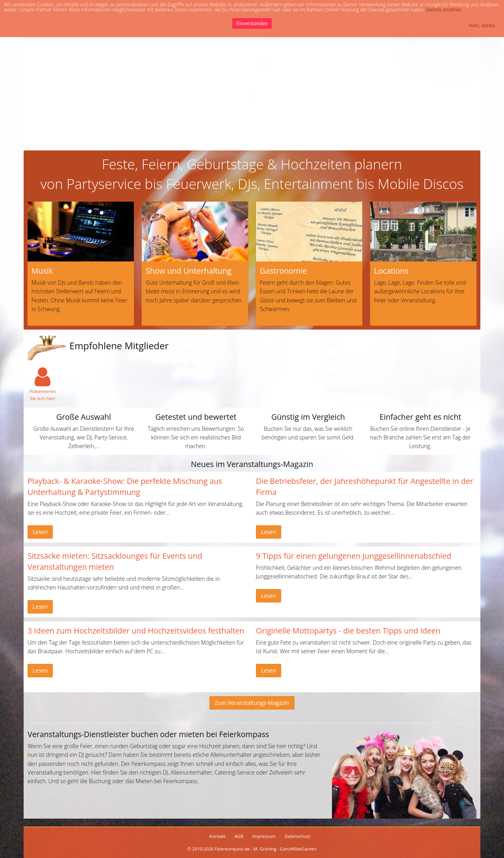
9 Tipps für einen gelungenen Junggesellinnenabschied (354, 556)
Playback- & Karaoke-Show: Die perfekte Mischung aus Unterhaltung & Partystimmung (125, 486)
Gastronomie (283, 271)
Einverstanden (252, 23)
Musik (42, 271)
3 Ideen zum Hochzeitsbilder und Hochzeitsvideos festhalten (136, 631)
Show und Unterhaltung (189, 271)
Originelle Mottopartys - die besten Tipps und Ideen (348, 631)
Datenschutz (297, 836)
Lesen (40, 532)
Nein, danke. (482, 25)
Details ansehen (444, 10)
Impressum (264, 836)
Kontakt (218, 836)
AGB (239, 836)
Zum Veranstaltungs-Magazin (252, 703)
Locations (391, 271)
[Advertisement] (252, 91)
